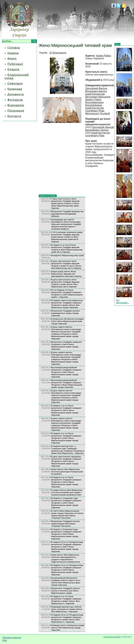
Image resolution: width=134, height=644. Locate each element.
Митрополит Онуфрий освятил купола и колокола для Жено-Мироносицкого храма (65, 591)
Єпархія (13, 69)
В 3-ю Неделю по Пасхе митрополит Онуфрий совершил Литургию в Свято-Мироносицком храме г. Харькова (67, 294)
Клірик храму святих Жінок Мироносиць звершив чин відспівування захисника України (66, 274)
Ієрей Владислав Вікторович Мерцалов (98, 95)
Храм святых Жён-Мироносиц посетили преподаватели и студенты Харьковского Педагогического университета (65, 558)
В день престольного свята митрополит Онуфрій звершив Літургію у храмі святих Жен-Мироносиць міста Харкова (65, 283)
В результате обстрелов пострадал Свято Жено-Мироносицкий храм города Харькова (67, 321)
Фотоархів (15, 100)
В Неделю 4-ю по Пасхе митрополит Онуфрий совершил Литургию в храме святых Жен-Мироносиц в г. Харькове (66, 600)
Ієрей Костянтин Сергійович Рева (95, 109)
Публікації (15, 64)
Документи (16, 94)
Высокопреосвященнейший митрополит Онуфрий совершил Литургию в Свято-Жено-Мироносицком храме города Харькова (66, 372)
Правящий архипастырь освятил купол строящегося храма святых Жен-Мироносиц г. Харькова (67, 609)
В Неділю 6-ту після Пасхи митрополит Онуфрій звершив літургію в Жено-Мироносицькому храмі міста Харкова (67, 249)
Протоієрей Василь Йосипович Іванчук (96, 90)
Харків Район (103, 56)
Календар (15, 89)
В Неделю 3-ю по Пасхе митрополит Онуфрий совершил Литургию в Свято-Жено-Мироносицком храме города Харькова (66, 410)
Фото (117, 44)
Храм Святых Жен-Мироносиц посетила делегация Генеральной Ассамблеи (67, 472)
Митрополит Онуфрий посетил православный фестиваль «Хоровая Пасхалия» (65, 524)
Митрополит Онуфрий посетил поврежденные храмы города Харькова (65, 313)
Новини (13, 53)
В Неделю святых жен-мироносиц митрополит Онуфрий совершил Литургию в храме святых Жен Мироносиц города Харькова (67, 304)
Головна (14, 48)
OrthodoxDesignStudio (112, 637)
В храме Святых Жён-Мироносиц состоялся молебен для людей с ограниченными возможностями (67, 492)
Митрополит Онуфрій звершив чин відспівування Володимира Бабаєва (67, 214)
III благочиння (58, 53)
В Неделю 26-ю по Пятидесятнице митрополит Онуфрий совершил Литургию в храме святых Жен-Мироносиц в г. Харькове (67, 618)
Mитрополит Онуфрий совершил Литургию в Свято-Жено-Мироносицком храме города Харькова (66, 346)
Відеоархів (16, 105)
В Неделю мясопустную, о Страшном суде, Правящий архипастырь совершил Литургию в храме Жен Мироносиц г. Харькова (68, 450)
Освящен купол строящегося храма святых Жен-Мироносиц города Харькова (68, 628)
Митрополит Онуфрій (97, 114)
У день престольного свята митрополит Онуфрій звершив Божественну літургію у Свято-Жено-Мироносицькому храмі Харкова (65, 203)
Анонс (12, 59)
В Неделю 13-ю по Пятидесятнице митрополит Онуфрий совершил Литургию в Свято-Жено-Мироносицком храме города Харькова (67, 570)
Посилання (16, 111)
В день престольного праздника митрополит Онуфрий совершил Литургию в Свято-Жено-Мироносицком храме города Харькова (66, 461)
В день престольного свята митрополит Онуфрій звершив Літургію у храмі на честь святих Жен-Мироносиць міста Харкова (66, 265)
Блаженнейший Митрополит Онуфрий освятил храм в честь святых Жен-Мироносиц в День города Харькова (66, 581)
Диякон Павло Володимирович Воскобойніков (94, 102)
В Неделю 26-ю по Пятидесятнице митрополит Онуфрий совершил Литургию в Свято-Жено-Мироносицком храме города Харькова (67, 547)
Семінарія (15, 84)
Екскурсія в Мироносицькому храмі (67, 255)
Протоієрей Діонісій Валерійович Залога (99, 129)
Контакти (14, 116)
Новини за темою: (48, 196)
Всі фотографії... (123, 301)
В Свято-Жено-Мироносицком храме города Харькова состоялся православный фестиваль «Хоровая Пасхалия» (67, 514)
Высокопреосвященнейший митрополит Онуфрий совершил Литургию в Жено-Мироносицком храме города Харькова (67, 384)
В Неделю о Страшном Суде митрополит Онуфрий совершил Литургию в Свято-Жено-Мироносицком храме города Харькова (66, 503)
